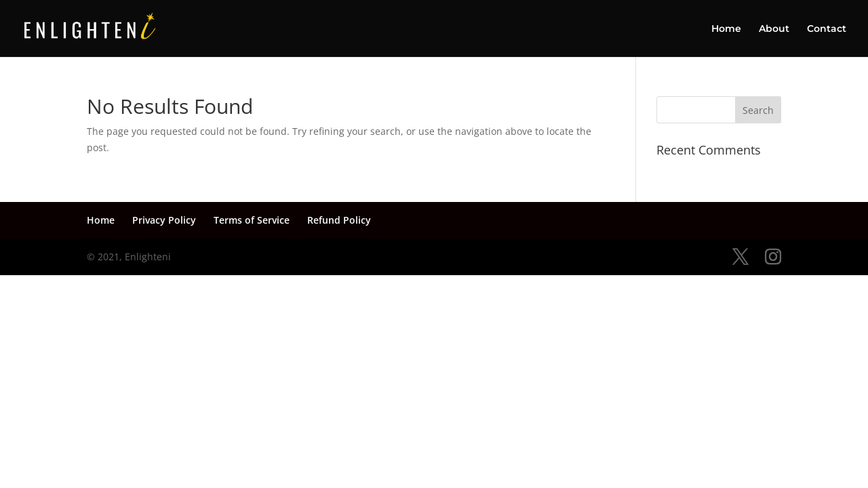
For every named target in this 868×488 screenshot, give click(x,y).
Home (726, 29)
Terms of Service (252, 220)
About (774, 29)
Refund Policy (339, 220)
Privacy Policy (164, 220)
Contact (827, 29)
